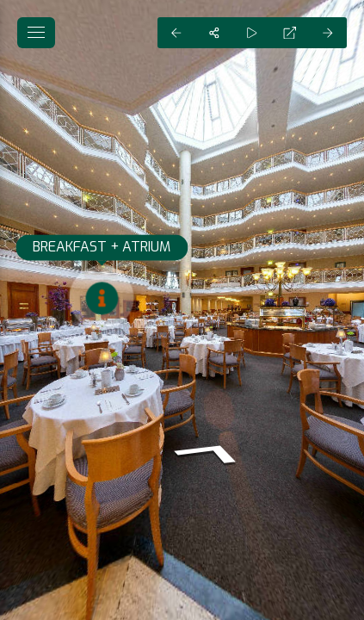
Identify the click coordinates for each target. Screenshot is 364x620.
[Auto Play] (252, 33)
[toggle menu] (36, 33)
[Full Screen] (290, 33)
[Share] (214, 33)
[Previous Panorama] (176, 33)
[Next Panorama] (328, 33)
